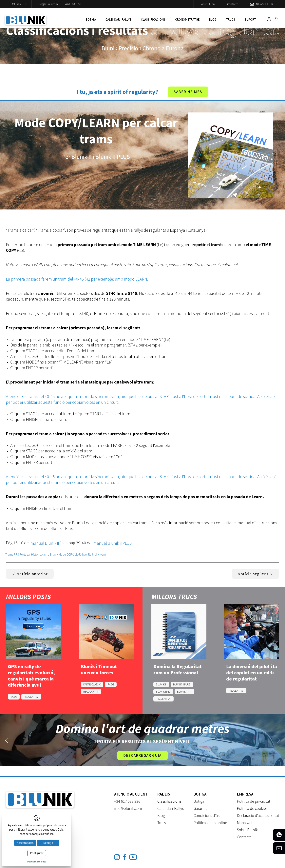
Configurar (37, 853)
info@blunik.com (48, 4)
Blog (213, 19)
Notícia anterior (30, 574)
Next (279, 740)
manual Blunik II (45, 543)
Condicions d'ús (207, 816)
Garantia (200, 809)
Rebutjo (48, 843)
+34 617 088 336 (72, 4)
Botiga (91, 19)
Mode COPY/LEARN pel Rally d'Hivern (82, 554)
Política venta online (210, 823)
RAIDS (14, 697)
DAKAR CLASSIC (92, 684)
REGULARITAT (31, 697)
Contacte (233, 4)
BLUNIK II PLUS (182, 684)
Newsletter (265, 4)
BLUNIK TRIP (184, 692)
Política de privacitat (254, 801)
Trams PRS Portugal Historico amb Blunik (32, 554)
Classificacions (153, 19)
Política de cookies (252, 809)
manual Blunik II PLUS (112, 543)
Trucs (231, 19)
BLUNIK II (161, 684)
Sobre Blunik (207, 4)
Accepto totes (25, 843)
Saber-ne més (188, 92)
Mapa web (245, 823)
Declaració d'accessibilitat (258, 816)
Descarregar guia (142, 755)
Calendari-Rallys (118, 19)
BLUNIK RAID (163, 692)
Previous (6, 740)
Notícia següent (255, 574)
